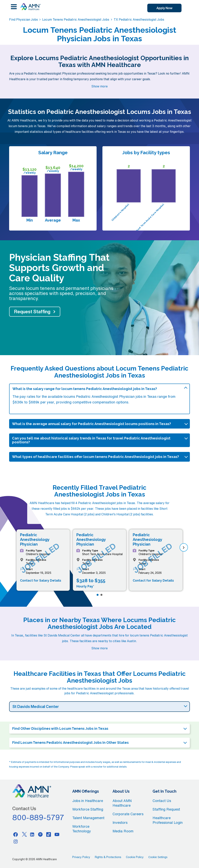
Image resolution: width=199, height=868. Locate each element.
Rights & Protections (108, 857)
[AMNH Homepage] (30, 7)
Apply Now (164, 8)
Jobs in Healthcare (88, 801)
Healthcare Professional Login (168, 820)
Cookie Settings (158, 857)
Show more (99, 86)
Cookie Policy (135, 857)
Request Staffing (32, 312)
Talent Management (88, 818)
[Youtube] (57, 834)
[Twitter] (24, 834)
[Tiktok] (49, 834)
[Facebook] (16, 834)
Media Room (123, 831)
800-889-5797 (38, 817)
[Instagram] (16, 841)
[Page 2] (101, 595)
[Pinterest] (40, 834)
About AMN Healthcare (122, 803)
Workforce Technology (82, 829)
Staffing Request (166, 809)
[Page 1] (98, 595)
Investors (120, 822)
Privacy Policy (81, 857)
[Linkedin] (32, 834)
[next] (184, 547)
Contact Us (162, 801)
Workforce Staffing (88, 809)
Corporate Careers (128, 814)
